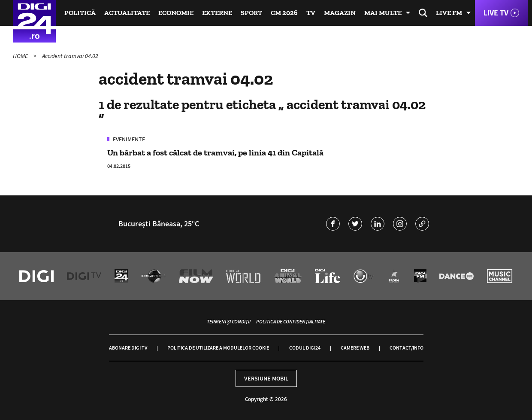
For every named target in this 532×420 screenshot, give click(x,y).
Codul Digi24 (305, 348)
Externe (217, 13)
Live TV (496, 13)
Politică (80, 13)
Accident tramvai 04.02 (70, 56)
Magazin (340, 13)
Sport (251, 13)
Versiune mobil (266, 378)
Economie (176, 13)
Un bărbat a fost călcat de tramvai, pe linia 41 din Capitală (215, 152)
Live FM (449, 13)
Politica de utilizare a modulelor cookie (218, 348)
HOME (21, 56)
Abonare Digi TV (128, 348)
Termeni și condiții (229, 321)
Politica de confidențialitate (291, 321)
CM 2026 (284, 13)
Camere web (355, 348)
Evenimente (128, 139)
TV (311, 13)
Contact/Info (407, 348)
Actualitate (127, 13)
